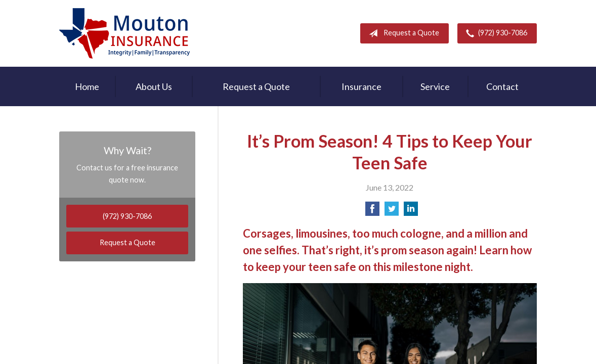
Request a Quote (402, 33)
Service (435, 86)
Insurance (361, 86)
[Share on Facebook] (372, 212)
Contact (502, 86)
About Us (154, 86)
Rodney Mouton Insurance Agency (124, 33)
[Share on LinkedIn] (411, 212)
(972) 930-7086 (495, 33)
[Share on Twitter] (392, 212)
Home (87, 86)
